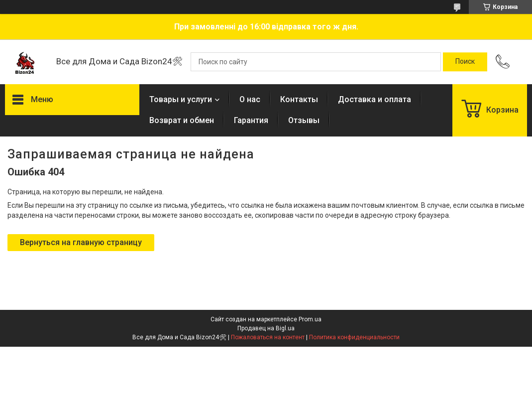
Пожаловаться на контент (268, 337)
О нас (250, 99)
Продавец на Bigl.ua (266, 328)
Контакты (299, 99)
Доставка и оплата (374, 99)
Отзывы (304, 120)
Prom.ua (310, 319)
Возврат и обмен (182, 120)
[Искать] (465, 62)
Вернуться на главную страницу (81, 242)
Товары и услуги (181, 99)
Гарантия (251, 120)
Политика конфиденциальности (354, 337)
